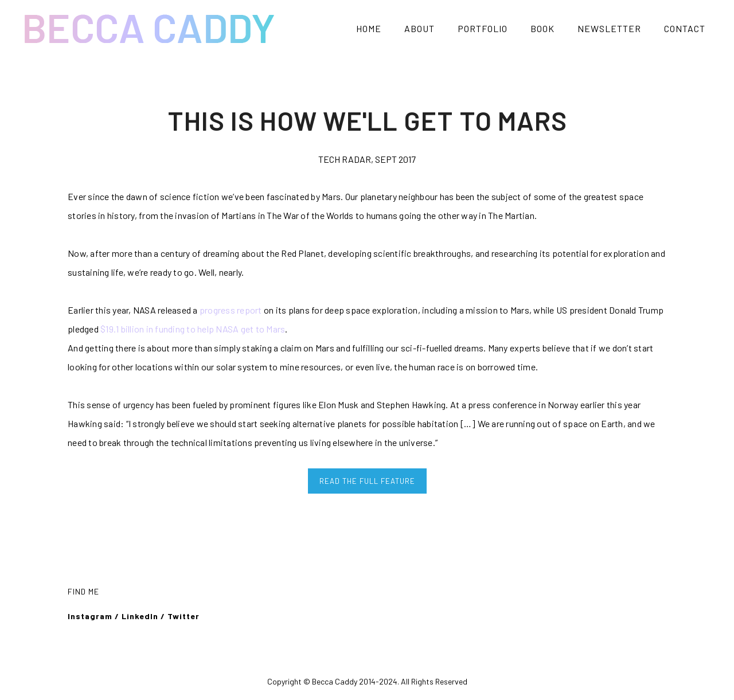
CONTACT (685, 28)
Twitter (185, 616)
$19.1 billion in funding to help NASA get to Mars (193, 329)
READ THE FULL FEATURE (367, 481)
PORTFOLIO (483, 28)
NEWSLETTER (609, 28)
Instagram (90, 616)
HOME (369, 28)
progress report (231, 310)
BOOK (542, 28)
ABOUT (419, 28)
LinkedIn (140, 616)
